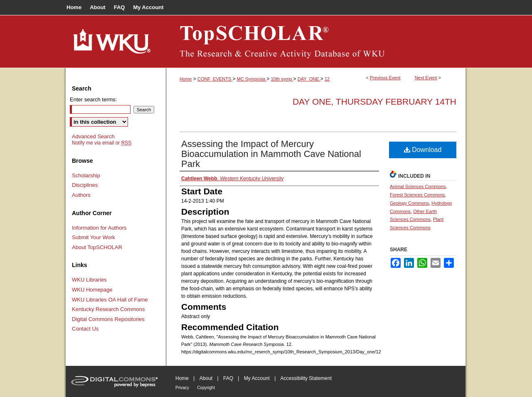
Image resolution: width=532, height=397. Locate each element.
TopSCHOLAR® (316, 42)
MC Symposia (252, 79)
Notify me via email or (102, 143)
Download (423, 150)
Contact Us (85, 329)
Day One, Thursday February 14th (374, 102)
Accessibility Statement (306, 378)
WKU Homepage (92, 290)
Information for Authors (99, 228)
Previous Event (385, 78)
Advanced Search (93, 136)
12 (327, 79)
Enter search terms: (93, 99)
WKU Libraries (89, 280)
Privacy (182, 388)
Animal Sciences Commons (418, 186)
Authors (81, 195)
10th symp (282, 79)
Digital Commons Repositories (108, 319)
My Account (257, 378)
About (206, 378)
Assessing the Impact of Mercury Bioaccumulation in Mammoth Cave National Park (271, 154)
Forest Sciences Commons (417, 195)
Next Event (426, 78)
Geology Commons (409, 203)
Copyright (206, 388)
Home (186, 79)
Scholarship (86, 175)
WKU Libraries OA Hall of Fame (110, 300)
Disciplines (85, 185)
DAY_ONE (309, 79)
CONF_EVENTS (215, 79)
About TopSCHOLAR (97, 247)
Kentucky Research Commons (108, 309)
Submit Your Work (94, 237)
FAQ (228, 378)
